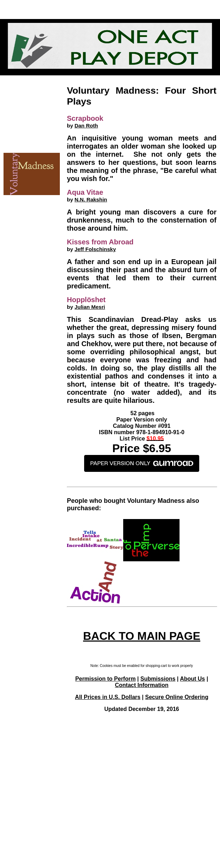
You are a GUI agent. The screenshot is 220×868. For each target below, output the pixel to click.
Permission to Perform (106, 679)
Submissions (158, 679)
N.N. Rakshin (91, 199)
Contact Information (142, 685)
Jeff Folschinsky (95, 249)
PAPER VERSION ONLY (142, 463)
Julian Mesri (90, 307)
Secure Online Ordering (177, 697)
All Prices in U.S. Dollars (108, 697)
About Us (192, 679)
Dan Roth (86, 126)
